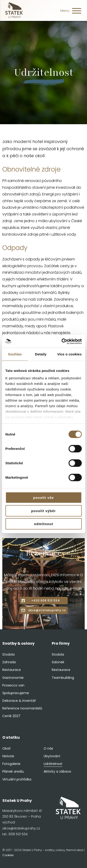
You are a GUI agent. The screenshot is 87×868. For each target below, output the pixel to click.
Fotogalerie (11, 764)
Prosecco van (13, 685)
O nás (48, 748)
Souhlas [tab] (15, 354)
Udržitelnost (53, 764)
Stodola (8, 654)
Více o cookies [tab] (69, 354)
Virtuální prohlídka (17, 779)
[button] (77, 12)
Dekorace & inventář (19, 701)
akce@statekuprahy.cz (47, 610)
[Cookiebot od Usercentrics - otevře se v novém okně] (62, 341)
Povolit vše (43, 498)
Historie (8, 756)
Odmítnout (43, 524)
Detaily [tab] (41, 354)
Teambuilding (63, 678)
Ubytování (52, 756)
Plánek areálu (13, 771)
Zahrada (9, 662)
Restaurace (12, 670)
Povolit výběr (43, 511)
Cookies (8, 855)
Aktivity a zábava (57, 771)
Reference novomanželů (22, 708)
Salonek (58, 662)
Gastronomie (13, 678)
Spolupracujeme (16, 693)
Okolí (6, 748)
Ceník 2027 (11, 716)
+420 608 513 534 (46, 600)
